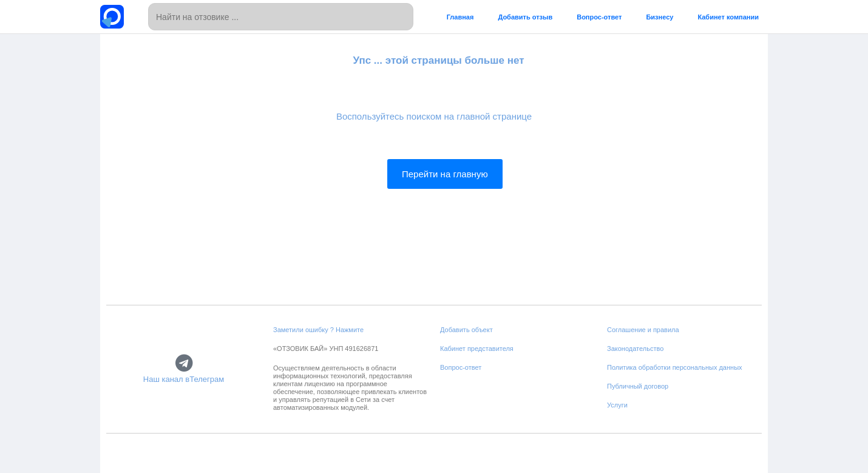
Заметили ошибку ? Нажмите (318, 330)
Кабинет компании (728, 17)
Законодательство (635, 349)
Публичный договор (638, 386)
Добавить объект (466, 330)
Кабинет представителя (477, 349)
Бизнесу (659, 17)
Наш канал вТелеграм (184, 380)
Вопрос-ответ (599, 17)
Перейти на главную (445, 174)
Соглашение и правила (643, 330)
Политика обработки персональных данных (675, 367)
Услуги (617, 405)
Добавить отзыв (525, 17)
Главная (460, 17)
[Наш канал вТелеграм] (184, 364)
